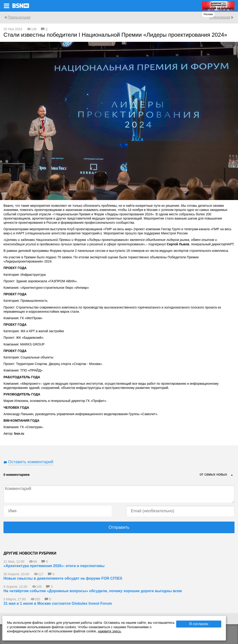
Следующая (220, 17)
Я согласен (199, 624)
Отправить (119, 527)
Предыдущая (19, 17)
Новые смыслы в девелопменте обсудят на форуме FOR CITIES (63, 578)
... (232, 476)
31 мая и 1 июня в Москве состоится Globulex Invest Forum (58, 603)
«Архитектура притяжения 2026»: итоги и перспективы (54, 566)
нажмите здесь (109, 631)
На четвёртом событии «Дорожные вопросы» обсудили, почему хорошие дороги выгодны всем (93, 591)
